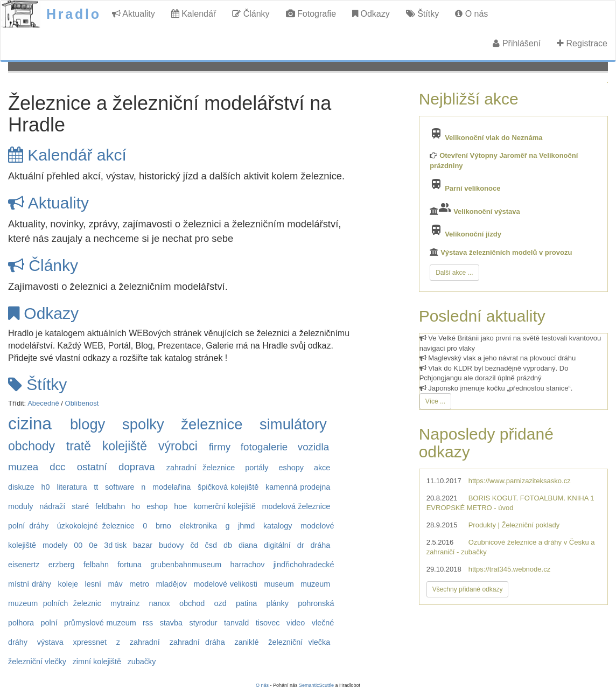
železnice (212, 424)
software (120, 487)
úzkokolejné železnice (96, 526)
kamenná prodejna (298, 487)
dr (301, 545)
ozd (220, 603)
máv (115, 584)
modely (55, 545)
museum (279, 584)
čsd (211, 545)
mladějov (171, 584)
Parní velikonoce (472, 188)
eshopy (291, 468)
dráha (320, 545)
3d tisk (115, 545)
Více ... (435, 401)
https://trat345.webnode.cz (509, 569)
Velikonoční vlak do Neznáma (493, 138)
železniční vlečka (299, 642)
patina (246, 603)
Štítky (422, 14)
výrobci (178, 446)
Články (251, 14)
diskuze (21, 487)
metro (139, 584)
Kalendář (194, 14)
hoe (180, 506)
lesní (93, 584)
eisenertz (24, 565)
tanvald (236, 623)
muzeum (315, 584)
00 (78, 545)
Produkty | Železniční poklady (514, 525)
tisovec (268, 623)
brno (163, 526)
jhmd (246, 526)
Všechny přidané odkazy (468, 589)
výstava (50, 642)
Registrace (582, 43)
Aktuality (134, 14)
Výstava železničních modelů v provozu (506, 252)
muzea (23, 467)
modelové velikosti (226, 584)
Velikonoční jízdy (473, 234)
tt (96, 487)
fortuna (129, 565)
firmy (220, 447)
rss (148, 623)
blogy (87, 424)
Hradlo (74, 14)
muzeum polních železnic (55, 603)
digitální (277, 545)
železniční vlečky (37, 662)
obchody (31, 446)
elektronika (198, 526)
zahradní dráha (197, 642)
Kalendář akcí (67, 155)
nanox (160, 603)
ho (136, 506)
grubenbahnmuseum (186, 565)
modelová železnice (296, 506)
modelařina (171, 487)
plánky (277, 603)
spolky (143, 424)
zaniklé (247, 642)
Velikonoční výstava (487, 211)
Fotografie (311, 14)
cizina (30, 423)
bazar (143, 545)
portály (257, 468)
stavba (171, 623)
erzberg (62, 565)
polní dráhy (28, 526)
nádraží (52, 506)
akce (322, 468)
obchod (192, 603)
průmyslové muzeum (100, 623)
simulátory (293, 424)
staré (80, 506)
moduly (20, 506)
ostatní (92, 467)
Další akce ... (454, 273)
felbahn (96, 565)
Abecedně (43, 403)
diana (248, 545)
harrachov (247, 565)
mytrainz (125, 603)
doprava (137, 467)
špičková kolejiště (228, 487)
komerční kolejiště (224, 506)
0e (93, 545)
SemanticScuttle (316, 685)
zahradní (145, 642)
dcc (57, 467)
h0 (46, 487)
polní (49, 623)
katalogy (278, 526)
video (296, 623)
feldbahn (110, 506)
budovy (171, 545)
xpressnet (90, 642)
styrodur (203, 623)
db (228, 545)
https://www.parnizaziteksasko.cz (520, 481)
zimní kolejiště (97, 662)
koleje (68, 584)
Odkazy (371, 14)
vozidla (313, 447)
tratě (79, 446)
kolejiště (125, 446)
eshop (157, 506)
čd (194, 545)
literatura (72, 487)
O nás (471, 14)
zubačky (142, 662)
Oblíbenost (82, 403)
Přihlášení (517, 43)
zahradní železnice (201, 468)
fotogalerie (264, 447)
